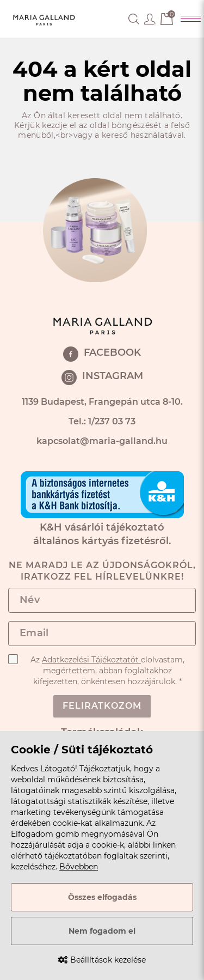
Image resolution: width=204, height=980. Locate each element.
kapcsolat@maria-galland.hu (102, 441)
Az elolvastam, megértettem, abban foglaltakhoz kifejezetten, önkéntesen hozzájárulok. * (96, 670)
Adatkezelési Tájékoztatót (91, 660)
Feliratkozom (102, 706)
